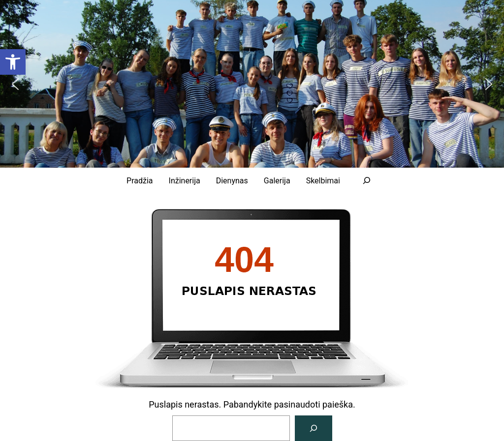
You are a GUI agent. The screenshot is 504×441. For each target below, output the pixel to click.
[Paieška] (314, 428)
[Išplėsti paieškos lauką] (367, 180)
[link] (13, 62)
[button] (15, 84)
